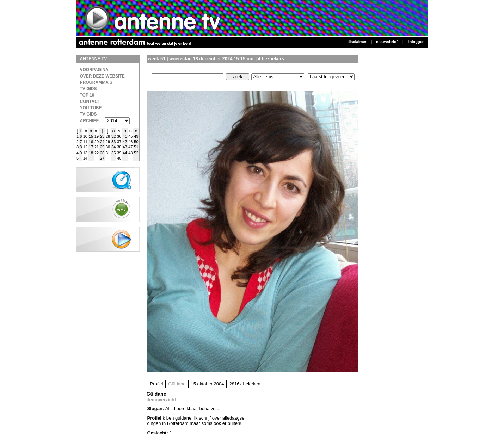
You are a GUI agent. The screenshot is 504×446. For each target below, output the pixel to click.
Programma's (96, 82)
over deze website (102, 76)
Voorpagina (94, 70)
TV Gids (88, 89)
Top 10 (87, 95)
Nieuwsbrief (387, 42)
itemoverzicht (161, 400)
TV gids (88, 114)
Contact (90, 101)
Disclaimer (357, 42)
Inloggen (417, 42)
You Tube (91, 108)
